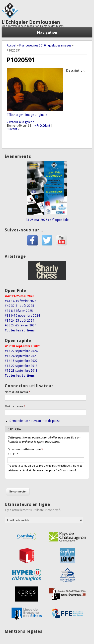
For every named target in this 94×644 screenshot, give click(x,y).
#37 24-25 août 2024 (19, 321)
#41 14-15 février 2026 (21, 301)
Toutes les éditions (20, 330)
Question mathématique (25, 449)
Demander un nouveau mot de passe (35, 421)
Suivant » (13, 129)
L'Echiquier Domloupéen (31, 22)
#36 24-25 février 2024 (21, 325)
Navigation (47, 32)
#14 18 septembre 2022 (21, 361)
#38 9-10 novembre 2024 (22, 316)
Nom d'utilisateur (18, 392)
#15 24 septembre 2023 (21, 356)
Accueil (12, 45)
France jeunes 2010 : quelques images (45, 45)
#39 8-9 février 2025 (19, 311)
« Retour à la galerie (20, 122)
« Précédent (42, 126)
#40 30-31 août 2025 (19, 306)
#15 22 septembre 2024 (21, 351)
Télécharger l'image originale (27, 115)
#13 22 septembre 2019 (21, 366)
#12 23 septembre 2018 (21, 371)
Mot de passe (15, 406)
